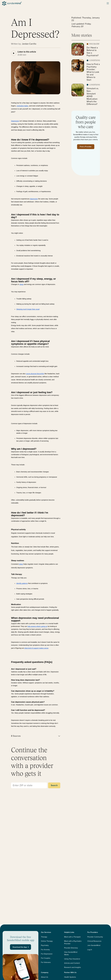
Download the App (21, 947)
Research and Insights (72, 967)
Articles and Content (72, 963)
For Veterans (46, 962)
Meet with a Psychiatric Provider (73, 942)
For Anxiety (45, 950)
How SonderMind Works (71, 953)
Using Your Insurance (72, 959)
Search (54, 785)
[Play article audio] (14, 53)
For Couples (46, 958)
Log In (90, 950)
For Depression (47, 954)
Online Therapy (47, 941)
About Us (44, 977)
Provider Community (95, 937)
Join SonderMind (94, 945)
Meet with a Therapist (72, 937)
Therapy (44, 937)
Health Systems (70, 977)
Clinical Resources (94, 941)
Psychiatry (45, 945)
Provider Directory (71, 948)
